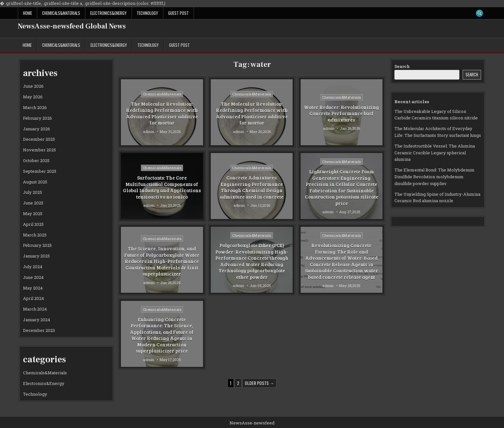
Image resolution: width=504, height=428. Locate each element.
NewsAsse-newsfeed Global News (72, 26)
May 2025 (33, 214)
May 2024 (33, 288)
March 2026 (35, 107)
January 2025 (36, 256)
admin (149, 132)
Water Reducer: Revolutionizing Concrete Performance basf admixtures (341, 113)
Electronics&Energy (108, 13)
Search (402, 66)
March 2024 (35, 309)
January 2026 (37, 129)
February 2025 (37, 245)
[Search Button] (479, 13)
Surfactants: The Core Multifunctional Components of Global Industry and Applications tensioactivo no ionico (162, 187)
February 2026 (38, 118)
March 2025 (35, 235)
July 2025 (32, 192)
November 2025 (39, 150)
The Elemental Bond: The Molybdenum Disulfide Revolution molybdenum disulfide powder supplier (434, 177)
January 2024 (37, 320)
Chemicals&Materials (61, 13)
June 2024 (33, 277)
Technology (147, 13)
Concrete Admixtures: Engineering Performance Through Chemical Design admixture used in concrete (252, 187)
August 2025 (35, 182)
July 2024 (33, 267)
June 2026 (33, 86)
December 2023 (39, 330)
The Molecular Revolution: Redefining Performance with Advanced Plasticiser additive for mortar (162, 113)
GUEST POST (178, 13)
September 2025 (40, 171)
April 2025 (33, 224)
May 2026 (33, 97)
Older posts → (259, 383)
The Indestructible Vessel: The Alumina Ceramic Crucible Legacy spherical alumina (435, 153)
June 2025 (33, 203)
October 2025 (36, 160)
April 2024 (33, 298)
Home (27, 13)
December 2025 (39, 139)
